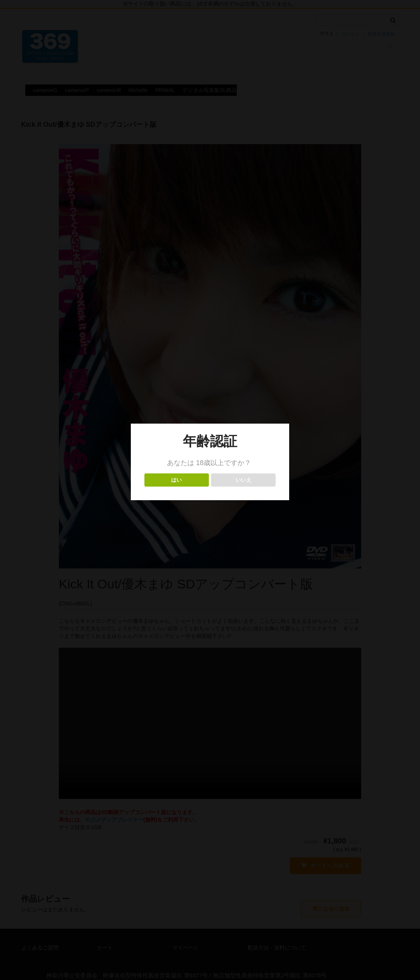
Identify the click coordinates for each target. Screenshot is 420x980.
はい (177, 480)
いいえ (243, 480)
